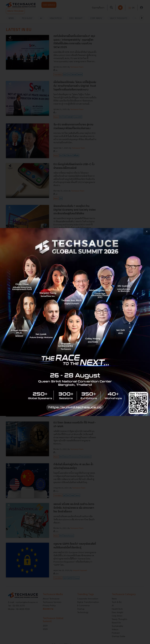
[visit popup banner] (75, 322)
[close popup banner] (147, 231)
